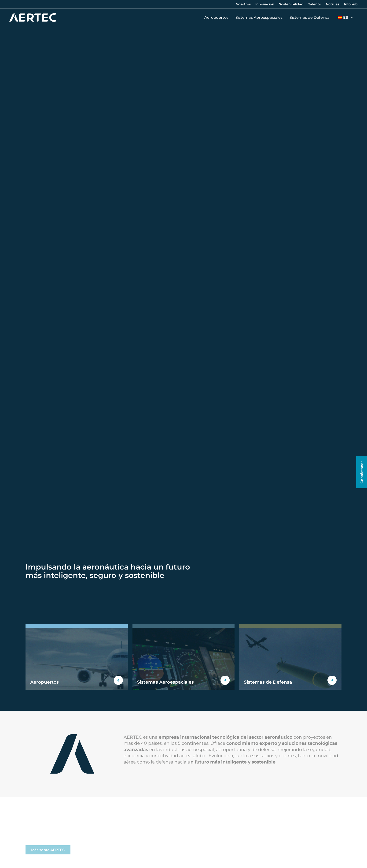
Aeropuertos (218, 18)
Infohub (351, 4)
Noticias (333, 4)
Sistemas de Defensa (311, 18)
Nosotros (243, 4)
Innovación (265, 4)
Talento (315, 4)
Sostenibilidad (291, 4)
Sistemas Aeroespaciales (260, 18)
